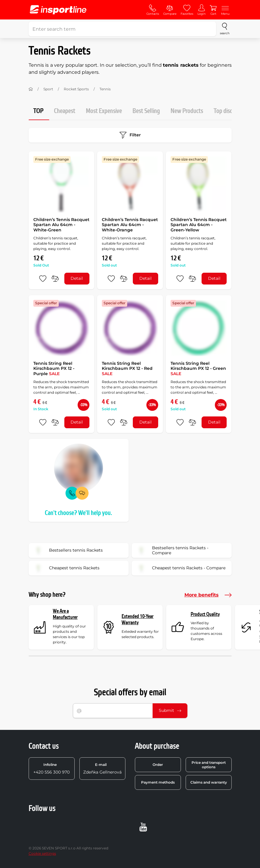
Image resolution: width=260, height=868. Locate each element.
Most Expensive (104, 111)
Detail (77, 278)
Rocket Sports (76, 89)
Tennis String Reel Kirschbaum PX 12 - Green (198, 368)
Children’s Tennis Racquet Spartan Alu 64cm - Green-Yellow (199, 225)
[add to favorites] (43, 279)
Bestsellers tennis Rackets (68, 550)
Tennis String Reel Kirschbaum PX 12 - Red (127, 368)
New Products (187, 111)
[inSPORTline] (58, 10)
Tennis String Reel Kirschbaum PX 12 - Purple (54, 368)
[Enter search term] (122, 29)
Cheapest (65, 111)
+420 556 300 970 (51, 769)
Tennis (105, 89)
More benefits (208, 595)
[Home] (31, 89)
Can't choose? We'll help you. (79, 513)
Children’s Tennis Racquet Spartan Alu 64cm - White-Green (61, 225)
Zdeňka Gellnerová (102, 769)
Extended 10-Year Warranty (138, 620)
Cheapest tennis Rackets (66, 568)
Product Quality (205, 614)
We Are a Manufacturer (65, 614)
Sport (48, 89)
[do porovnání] (55, 279)
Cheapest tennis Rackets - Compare (180, 568)
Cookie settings (42, 853)
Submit (170, 710)
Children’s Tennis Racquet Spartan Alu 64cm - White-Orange (130, 225)
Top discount (228, 111)
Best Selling (146, 111)
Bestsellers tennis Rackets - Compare (172, 550)
